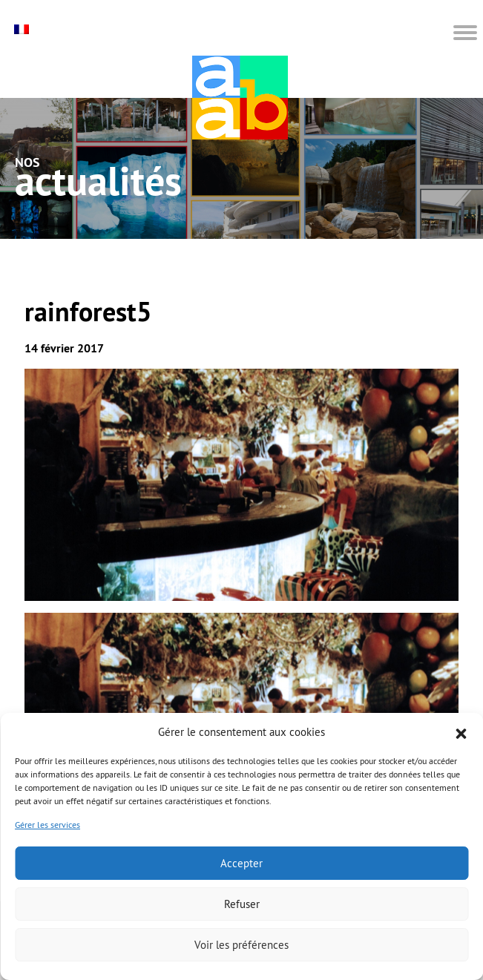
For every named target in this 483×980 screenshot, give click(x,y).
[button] (461, 732)
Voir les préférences (241, 945)
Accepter (241, 863)
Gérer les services (47, 825)
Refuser (242, 904)
